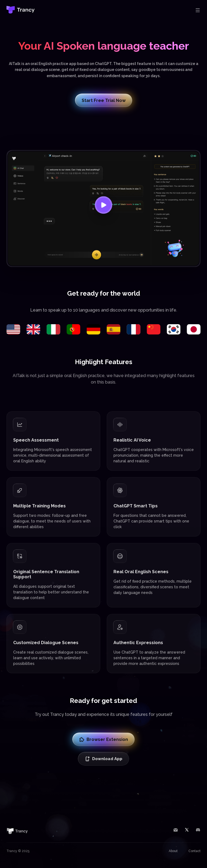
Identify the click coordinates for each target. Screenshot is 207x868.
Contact (194, 851)
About (173, 851)
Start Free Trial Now (104, 100)
